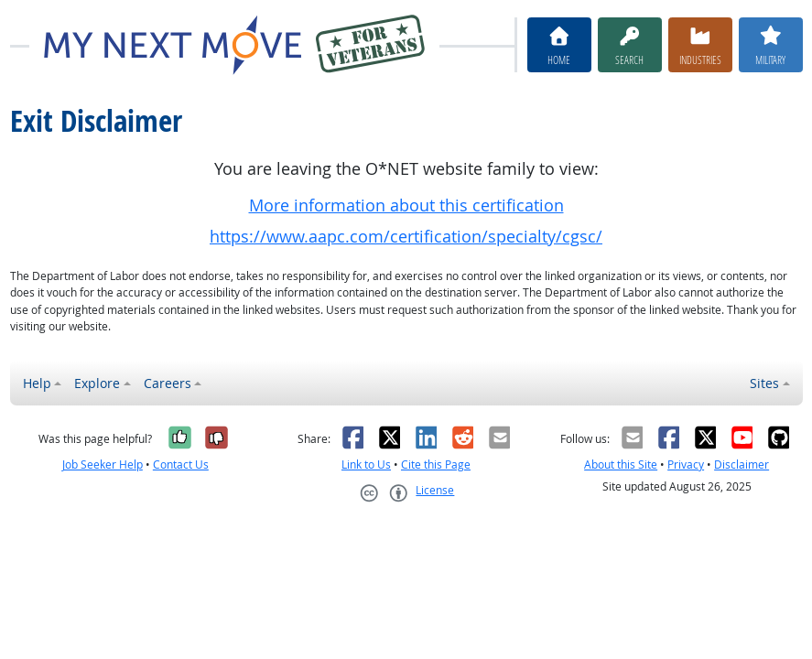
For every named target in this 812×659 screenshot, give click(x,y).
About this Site (621, 465)
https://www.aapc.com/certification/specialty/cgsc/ (406, 237)
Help (37, 383)
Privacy (686, 465)
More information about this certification (406, 205)
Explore (97, 383)
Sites (764, 383)
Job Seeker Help (103, 465)
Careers (168, 383)
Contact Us (181, 465)
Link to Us (366, 465)
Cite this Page (436, 465)
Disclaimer (742, 465)
